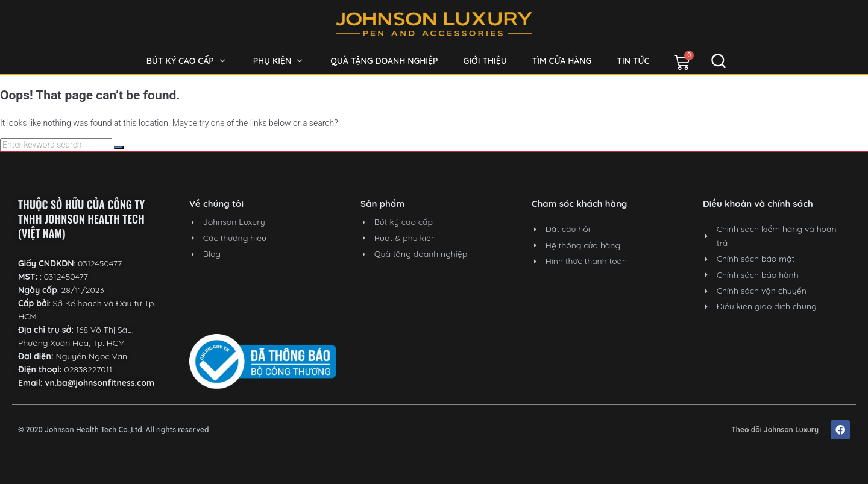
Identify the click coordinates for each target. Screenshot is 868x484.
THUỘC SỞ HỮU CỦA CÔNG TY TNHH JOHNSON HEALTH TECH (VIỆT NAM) (81, 219)
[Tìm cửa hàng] (562, 61)
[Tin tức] (633, 61)
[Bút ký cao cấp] (187, 61)
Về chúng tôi (216, 203)
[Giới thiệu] (485, 61)
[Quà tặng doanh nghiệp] (384, 61)
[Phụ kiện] (279, 61)
